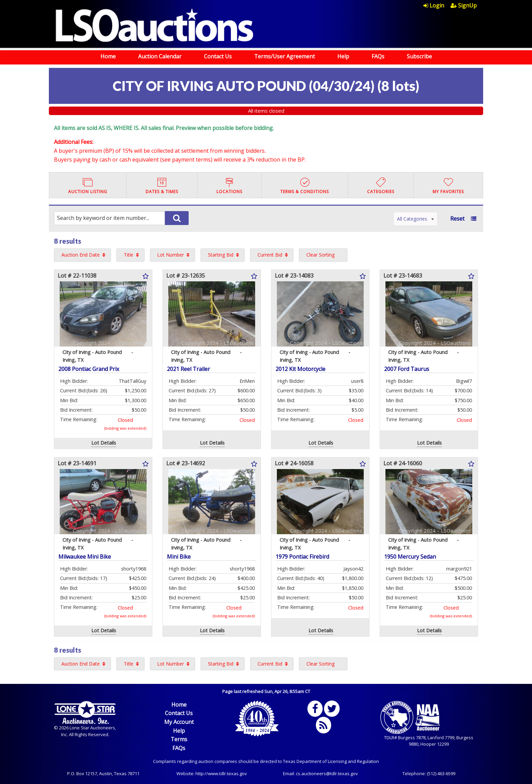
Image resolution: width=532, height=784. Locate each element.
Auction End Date (81, 255)
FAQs (378, 56)
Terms (179, 739)
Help (343, 56)
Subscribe (419, 56)
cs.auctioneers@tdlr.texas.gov (327, 773)
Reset (457, 219)
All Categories (415, 219)
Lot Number (170, 255)
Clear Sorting (320, 255)
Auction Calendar (160, 56)
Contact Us (218, 56)
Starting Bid (221, 255)
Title (129, 255)
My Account (179, 722)
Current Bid (270, 255)
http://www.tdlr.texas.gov (221, 773)
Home (108, 56)
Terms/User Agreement (284, 56)
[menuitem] (437, 5)
